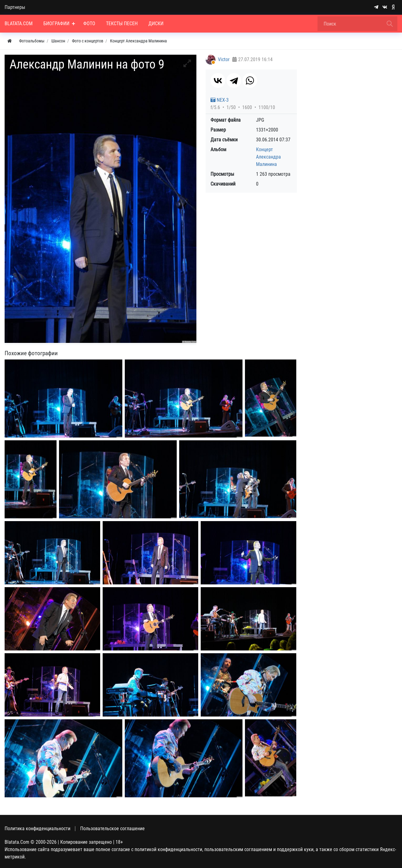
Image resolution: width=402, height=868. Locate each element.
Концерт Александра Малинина (268, 157)
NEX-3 (220, 100)
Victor (224, 59)
